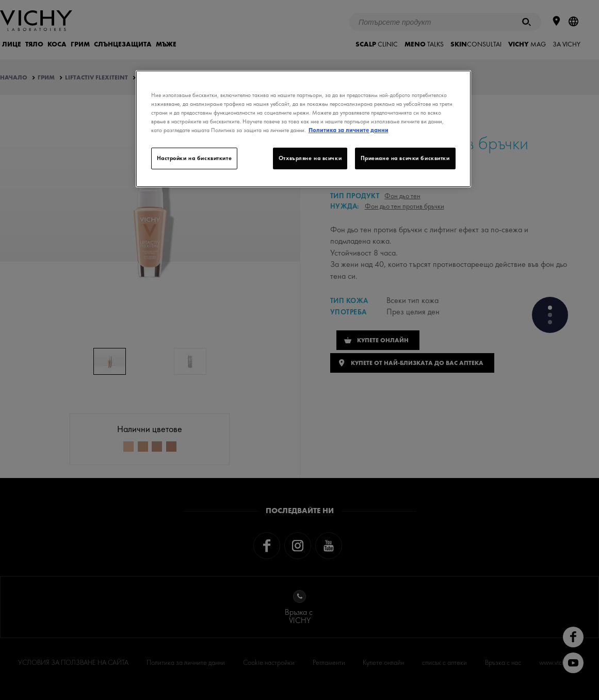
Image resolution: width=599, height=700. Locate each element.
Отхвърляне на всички (310, 158)
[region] (303, 129)
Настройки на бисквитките (195, 158)
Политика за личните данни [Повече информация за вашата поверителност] (349, 130)
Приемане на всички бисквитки (405, 158)
